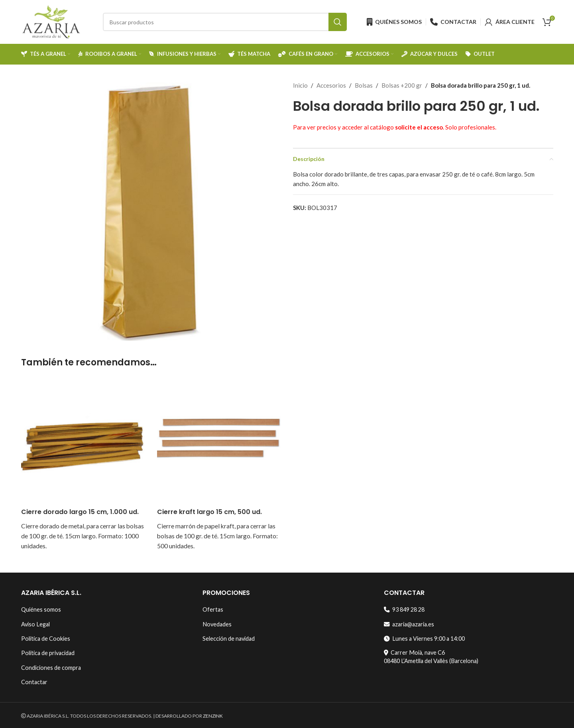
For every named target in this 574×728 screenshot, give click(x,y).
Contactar (34, 682)
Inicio (300, 85)
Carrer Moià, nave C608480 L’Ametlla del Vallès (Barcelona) (431, 656)
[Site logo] (51, 21)
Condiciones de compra (51, 668)
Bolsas (364, 85)
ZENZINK (213, 716)
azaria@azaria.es (409, 624)
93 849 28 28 (404, 609)
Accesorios (331, 85)
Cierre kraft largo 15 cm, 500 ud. (209, 512)
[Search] (225, 22)
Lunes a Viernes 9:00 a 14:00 (424, 639)
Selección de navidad (229, 639)
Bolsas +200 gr (402, 85)
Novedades (217, 624)
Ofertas (213, 609)
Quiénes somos (41, 609)
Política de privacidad (48, 653)
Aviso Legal (35, 624)
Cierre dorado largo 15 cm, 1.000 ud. (80, 512)
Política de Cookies (46, 639)
